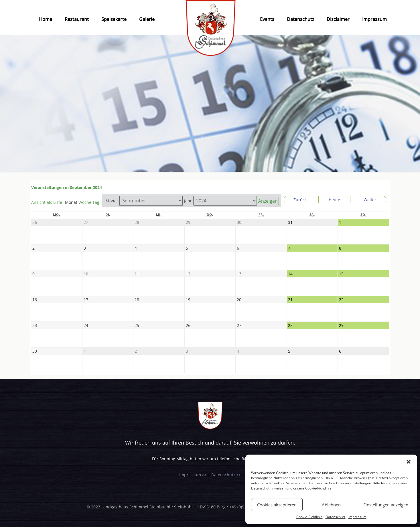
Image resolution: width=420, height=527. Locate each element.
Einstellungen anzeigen (386, 505)
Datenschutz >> (226, 475)
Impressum (357, 517)
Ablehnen (331, 505)
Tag (96, 202)
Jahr (188, 201)
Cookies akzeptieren (277, 505)
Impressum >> (193, 475)
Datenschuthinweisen (268, 488)
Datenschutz (336, 517)
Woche (85, 202)
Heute (334, 200)
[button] (409, 462)
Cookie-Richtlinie (318, 488)
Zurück (300, 200)
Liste (47, 202)
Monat (112, 201)
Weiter (370, 200)
